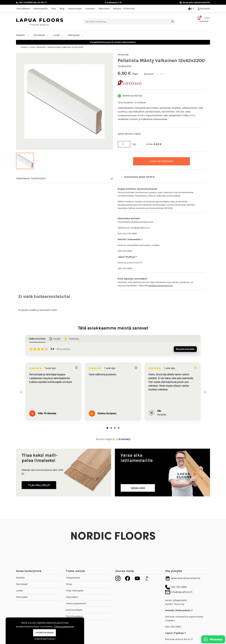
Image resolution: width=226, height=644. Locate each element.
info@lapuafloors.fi (179, 592)
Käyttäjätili (204, 9)
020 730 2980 (176, 587)
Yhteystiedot (73, 578)
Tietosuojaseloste (76, 603)
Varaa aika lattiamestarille (195, 2)
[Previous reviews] (21, 392)
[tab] (107, 428)
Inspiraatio (90, 9)
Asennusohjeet (75, 9)
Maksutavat (104, 9)
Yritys (54, 9)
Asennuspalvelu (41, 9)
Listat (58, 35)
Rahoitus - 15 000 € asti (124, 9)
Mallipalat (76, 35)
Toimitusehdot (74, 616)
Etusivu (24, 47)
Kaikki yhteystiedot (176, 600)
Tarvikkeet (41, 35)
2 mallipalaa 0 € (113, 2)
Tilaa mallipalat (23, 9)
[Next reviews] (205, 392)
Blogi (62, 9)
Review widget (104, 439)
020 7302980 (24, 2)
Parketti (22, 35)
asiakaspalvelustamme (160, 286)
